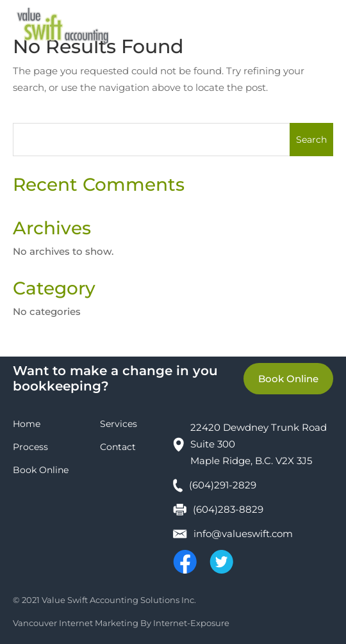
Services (119, 424)
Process (30, 447)
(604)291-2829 (223, 485)
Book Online (288, 379)
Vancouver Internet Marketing (76, 623)
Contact (118, 447)
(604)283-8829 (228, 509)
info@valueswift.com (243, 534)
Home (27, 424)
